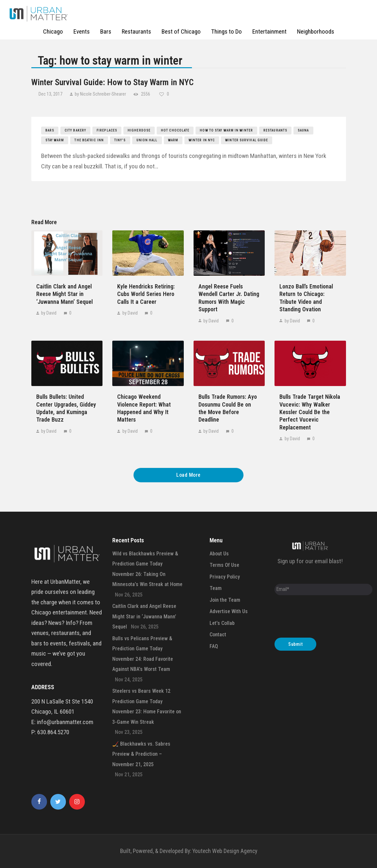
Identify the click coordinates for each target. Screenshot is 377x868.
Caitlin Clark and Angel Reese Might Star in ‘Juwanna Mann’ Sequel (64, 294)
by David (49, 313)
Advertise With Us (229, 611)
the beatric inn (89, 140)
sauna (303, 130)
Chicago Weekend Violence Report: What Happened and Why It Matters (144, 408)
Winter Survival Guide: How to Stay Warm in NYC (112, 82)
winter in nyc (202, 140)
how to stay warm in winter (226, 130)
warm (173, 140)
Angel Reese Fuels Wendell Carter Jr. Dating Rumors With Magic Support (229, 298)
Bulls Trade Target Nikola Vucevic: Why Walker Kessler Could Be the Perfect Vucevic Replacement (310, 412)
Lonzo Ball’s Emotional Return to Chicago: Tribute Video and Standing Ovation (306, 298)
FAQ (214, 646)
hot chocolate (175, 130)
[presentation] (324, 618)
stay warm (55, 140)
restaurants (275, 130)
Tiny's (120, 140)
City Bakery (75, 130)
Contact (218, 635)
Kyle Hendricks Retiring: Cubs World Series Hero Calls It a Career (146, 294)
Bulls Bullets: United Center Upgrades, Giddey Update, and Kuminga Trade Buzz (66, 408)
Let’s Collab (222, 623)
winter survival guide (247, 140)
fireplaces (107, 130)
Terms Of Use (224, 565)
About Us (219, 554)
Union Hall (147, 140)
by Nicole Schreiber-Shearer (100, 94)
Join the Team (225, 600)
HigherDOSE (139, 130)
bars (50, 130)
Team (216, 588)
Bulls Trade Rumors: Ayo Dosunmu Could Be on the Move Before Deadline (228, 408)
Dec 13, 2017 (51, 94)
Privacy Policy (225, 577)
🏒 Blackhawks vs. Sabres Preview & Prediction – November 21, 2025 (141, 754)
